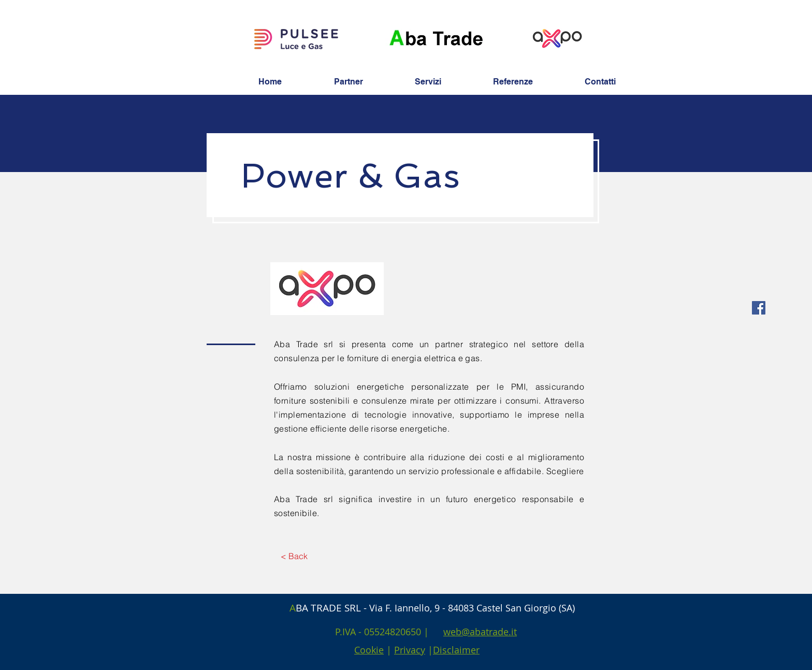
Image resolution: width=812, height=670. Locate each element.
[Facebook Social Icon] (759, 308)
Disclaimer (456, 650)
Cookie (369, 650)
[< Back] (294, 556)
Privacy (410, 650)
